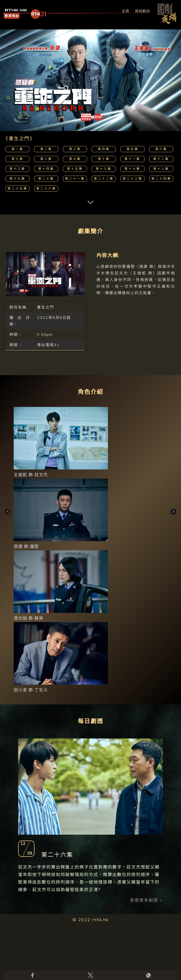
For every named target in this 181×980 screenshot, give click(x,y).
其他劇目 (142, 11)
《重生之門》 (19, 139)
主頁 (125, 11)
